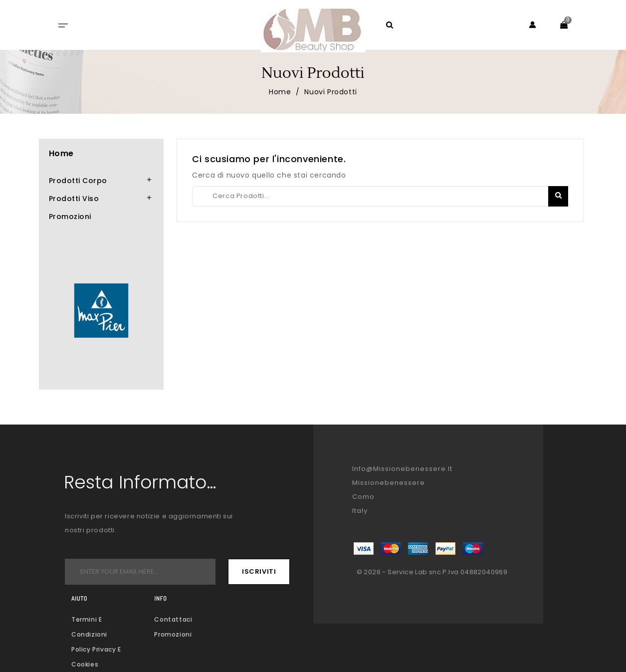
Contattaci (173, 619)
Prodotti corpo (78, 181)
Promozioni (70, 217)
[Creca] (380, 196)
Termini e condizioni (89, 627)
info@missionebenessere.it (402, 469)
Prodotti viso (74, 199)
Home (61, 153)
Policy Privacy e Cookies (96, 657)
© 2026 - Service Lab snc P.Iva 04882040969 (432, 572)
